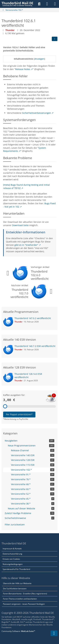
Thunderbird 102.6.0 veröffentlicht (40, 275)
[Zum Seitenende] (54, 633)
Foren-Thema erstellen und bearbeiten (20, 599)
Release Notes (23, 69)
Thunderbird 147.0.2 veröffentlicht (33, 318)
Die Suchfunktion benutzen (15, 589)
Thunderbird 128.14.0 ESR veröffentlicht (28, 376)
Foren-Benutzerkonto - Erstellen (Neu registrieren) (25, 594)
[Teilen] (55, 39)
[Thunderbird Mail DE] (17, 4)
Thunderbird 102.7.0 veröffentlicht (19, 293)
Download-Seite (20, 225)
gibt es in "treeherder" (26, 245)
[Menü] (55, 4)
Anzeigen (39, 59)
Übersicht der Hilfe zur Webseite (17, 583)
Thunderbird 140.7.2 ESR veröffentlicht (35, 346)
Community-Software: (18, 631)
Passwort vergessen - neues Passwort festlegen (24, 604)
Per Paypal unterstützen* (19, 414)
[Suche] (39, 4)
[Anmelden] (47, 4)
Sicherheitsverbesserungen (37, 113)
